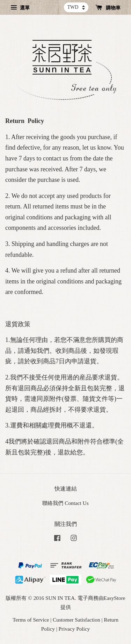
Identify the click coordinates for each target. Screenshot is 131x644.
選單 (20, 8)
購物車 (108, 8)
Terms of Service (31, 620)
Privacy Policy (74, 629)
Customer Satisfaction (77, 620)
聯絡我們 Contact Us (65, 503)
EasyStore (115, 598)
